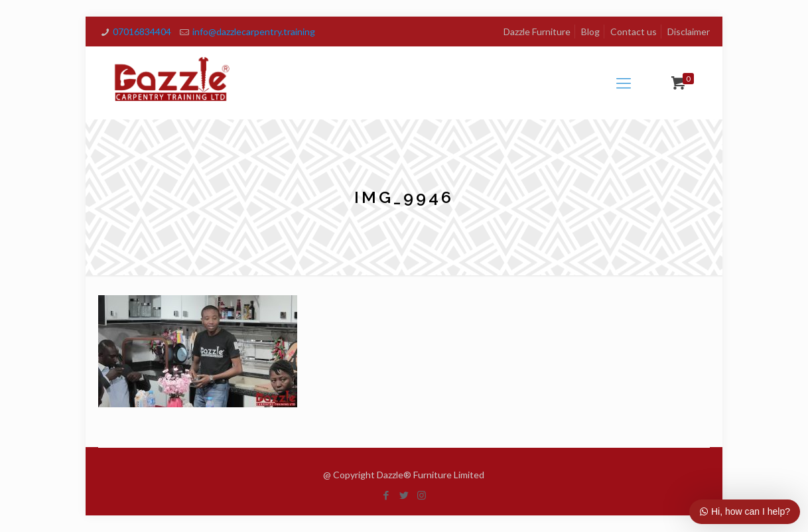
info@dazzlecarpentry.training (254, 32)
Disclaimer (689, 32)
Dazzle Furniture (537, 32)
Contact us (634, 32)
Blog (590, 32)
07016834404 (142, 32)
